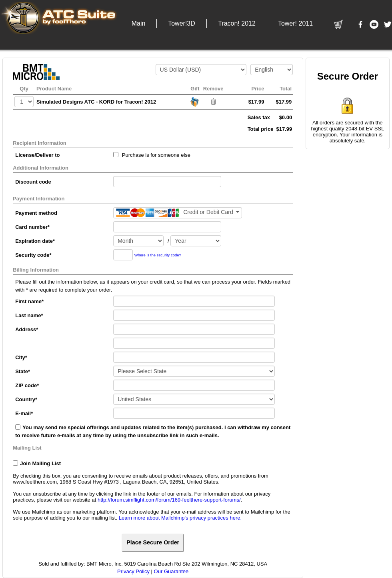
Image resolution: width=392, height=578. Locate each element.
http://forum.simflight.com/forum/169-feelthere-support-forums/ (169, 500)
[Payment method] (178, 213)
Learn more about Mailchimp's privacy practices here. (180, 518)
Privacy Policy (133, 571)
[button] (138, 23)
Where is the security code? (158, 255)
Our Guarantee (171, 571)
